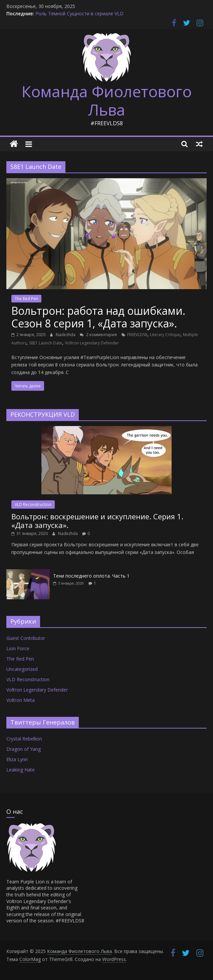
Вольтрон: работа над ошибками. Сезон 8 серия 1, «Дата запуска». (98, 317)
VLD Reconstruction (33, 504)
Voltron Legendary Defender (92, 343)
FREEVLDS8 (137, 335)
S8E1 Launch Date (46, 343)
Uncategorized (22, 669)
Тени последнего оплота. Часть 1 (91, 576)
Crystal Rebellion (24, 739)
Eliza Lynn (17, 759)
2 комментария (98, 335)
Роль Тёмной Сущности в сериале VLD (79, 13)
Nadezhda (66, 335)
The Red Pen (26, 299)
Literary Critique (165, 335)
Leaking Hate (21, 770)
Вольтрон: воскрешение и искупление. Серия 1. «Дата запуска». (97, 521)
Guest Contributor (26, 638)
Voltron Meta (21, 700)
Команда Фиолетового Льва (107, 100)
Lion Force (18, 648)
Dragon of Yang (24, 749)
